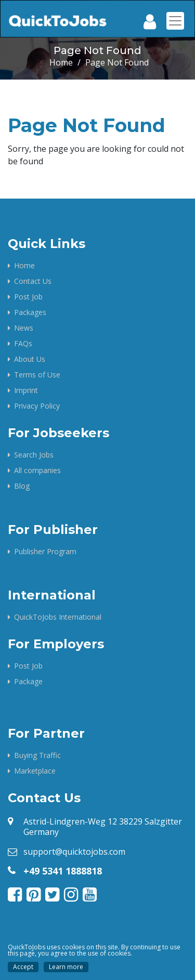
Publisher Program (45, 551)
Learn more (66, 967)
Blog (22, 486)
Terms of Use (37, 375)
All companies (37, 470)
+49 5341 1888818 (63, 871)
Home (61, 62)
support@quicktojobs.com (74, 852)
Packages (30, 312)
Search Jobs (34, 455)
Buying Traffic (37, 755)
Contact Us (33, 281)
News (24, 328)
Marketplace (35, 771)
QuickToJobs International (58, 617)
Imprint (26, 390)
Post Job (28, 297)
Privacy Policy (37, 406)
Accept (23, 967)
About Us (30, 359)
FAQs (23, 343)
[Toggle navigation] (175, 21)
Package (28, 681)
